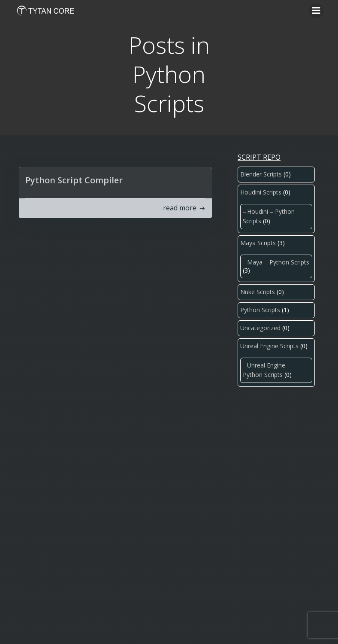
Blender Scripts (261, 174)
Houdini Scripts (261, 192)
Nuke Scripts (258, 292)
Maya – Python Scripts (278, 262)
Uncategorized (260, 328)
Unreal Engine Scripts (269, 346)
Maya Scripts (258, 243)
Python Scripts (260, 310)
